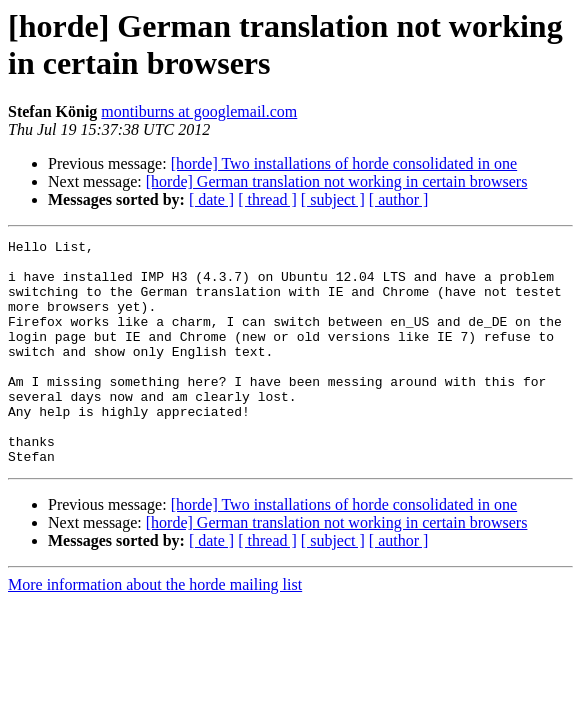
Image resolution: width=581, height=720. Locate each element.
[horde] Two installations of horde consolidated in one (344, 163)
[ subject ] (333, 199)
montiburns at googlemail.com (199, 111)
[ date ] (211, 199)
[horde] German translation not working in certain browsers (337, 181)
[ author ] (399, 199)
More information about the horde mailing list (155, 629)
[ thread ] (267, 199)
